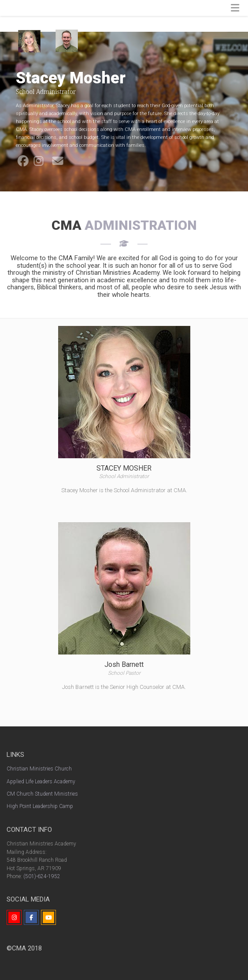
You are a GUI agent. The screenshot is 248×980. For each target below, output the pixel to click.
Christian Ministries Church (39, 769)
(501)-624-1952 (42, 876)
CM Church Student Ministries (42, 794)
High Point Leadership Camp (40, 806)
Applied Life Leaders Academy (41, 782)
